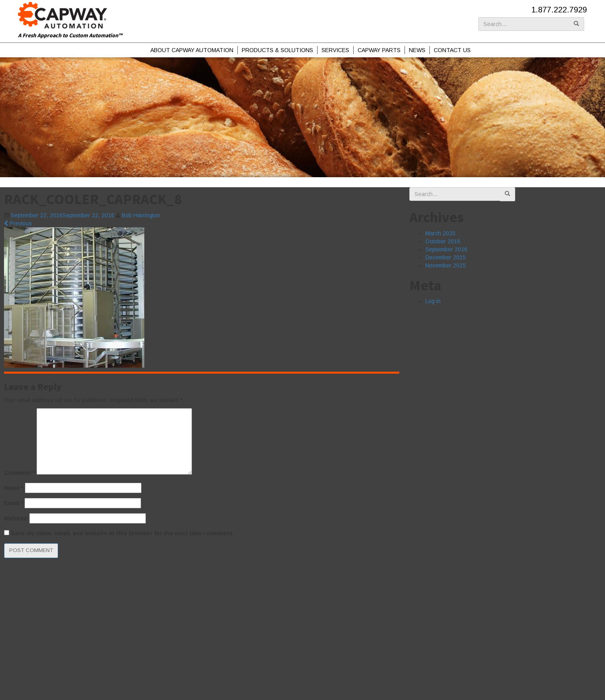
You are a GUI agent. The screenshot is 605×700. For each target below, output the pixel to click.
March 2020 (440, 233)
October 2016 (443, 241)
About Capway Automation (192, 50)
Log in (433, 301)
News (417, 50)
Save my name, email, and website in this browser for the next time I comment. (122, 533)
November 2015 (446, 265)
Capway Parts (379, 50)
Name (14, 488)
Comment (19, 473)
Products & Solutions (277, 50)
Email (13, 503)
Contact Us (452, 50)
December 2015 (446, 257)
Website (16, 518)
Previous (18, 223)
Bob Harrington (141, 215)
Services (335, 50)
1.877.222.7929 (559, 10)
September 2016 (446, 249)
